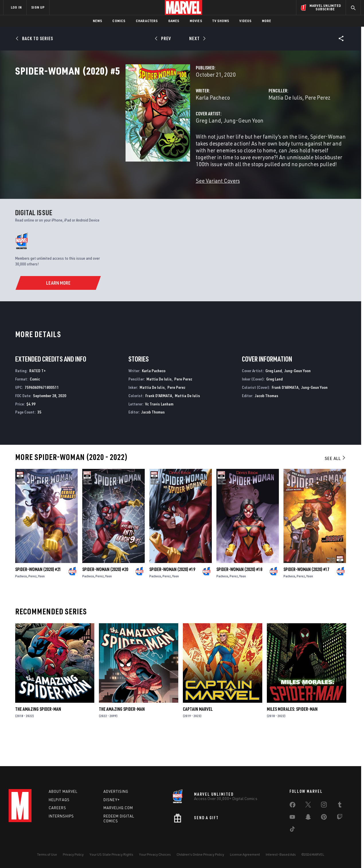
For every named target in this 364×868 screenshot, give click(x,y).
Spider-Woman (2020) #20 (105, 596)
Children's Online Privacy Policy (200, 854)
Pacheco (21, 603)
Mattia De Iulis (247, 123)
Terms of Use (47, 854)
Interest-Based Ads (281, 854)
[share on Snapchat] (308, 818)
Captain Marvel (198, 736)
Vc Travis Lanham (159, 431)
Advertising (116, 791)
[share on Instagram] (324, 806)
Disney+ (112, 800)
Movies (196, 21)
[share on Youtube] (292, 818)
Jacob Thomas (153, 439)
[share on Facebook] (292, 806)
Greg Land (131, 146)
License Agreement (245, 854)
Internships (61, 816)
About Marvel (63, 791)
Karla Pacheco (135, 123)
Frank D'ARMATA (159, 423)
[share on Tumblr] (340, 806)
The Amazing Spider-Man (38, 736)
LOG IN (16, 7)
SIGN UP (38, 7)
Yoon (41, 603)
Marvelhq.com (118, 808)
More (267, 21)
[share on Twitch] (340, 818)
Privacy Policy (73, 854)
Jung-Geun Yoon (166, 146)
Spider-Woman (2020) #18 (239, 596)
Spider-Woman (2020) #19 (172, 596)
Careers (57, 808)
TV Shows (221, 21)
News (98, 21)
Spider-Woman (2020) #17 (306, 596)
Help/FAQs (59, 800)
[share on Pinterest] (324, 818)
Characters (147, 21)
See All (335, 485)
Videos (245, 21)
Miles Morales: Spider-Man (292, 736)
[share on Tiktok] (292, 830)
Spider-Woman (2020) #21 (38, 596)
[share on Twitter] (308, 806)
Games (174, 21)
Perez (33, 603)
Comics (119, 21)
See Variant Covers (140, 199)
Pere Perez (279, 123)
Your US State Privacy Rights (111, 854)
